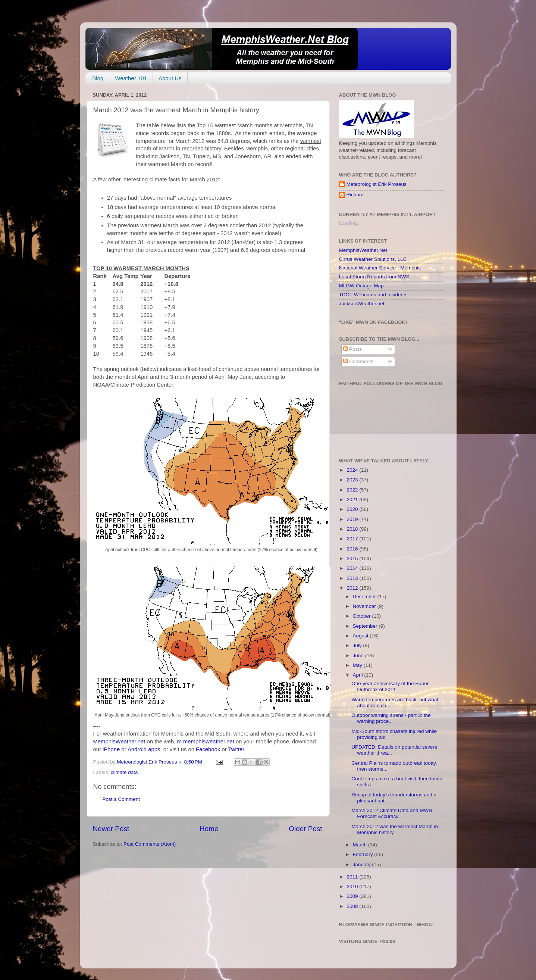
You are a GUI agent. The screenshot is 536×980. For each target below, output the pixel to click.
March (361, 845)
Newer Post (111, 829)
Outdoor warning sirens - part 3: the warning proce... (391, 718)
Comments (358, 361)
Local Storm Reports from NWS (374, 277)
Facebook (208, 749)
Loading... (350, 223)
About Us (170, 78)
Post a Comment (121, 799)
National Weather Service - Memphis (380, 268)
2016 (353, 549)
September (366, 626)
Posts (352, 349)
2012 (353, 588)
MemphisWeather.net (119, 742)
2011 (353, 877)
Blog (98, 78)
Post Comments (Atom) (150, 844)
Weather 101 (131, 78)
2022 (353, 490)
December (365, 597)
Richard (355, 195)
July (358, 645)
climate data (124, 772)
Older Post (305, 829)
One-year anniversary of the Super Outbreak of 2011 (390, 686)
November (365, 606)
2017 (353, 539)
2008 (353, 906)
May (358, 665)
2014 (353, 568)
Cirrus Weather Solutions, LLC (373, 259)
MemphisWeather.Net (363, 250)
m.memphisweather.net (206, 742)
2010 (353, 887)
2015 (353, 558)
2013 (353, 578)
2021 (353, 500)
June (359, 656)
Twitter (236, 749)
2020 (353, 509)
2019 (353, 519)
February (364, 854)
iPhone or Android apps (131, 749)
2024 (353, 470)
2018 (353, 529)
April (359, 675)
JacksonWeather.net (362, 304)
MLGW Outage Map (361, 286)
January (363, 864)
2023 (353, 480)
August (361, 636)
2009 (353, 896)
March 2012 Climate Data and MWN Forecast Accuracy (392, 813)
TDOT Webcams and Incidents (373, 295)
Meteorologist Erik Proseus (377, 184)
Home (209, 829)
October (363, 616)
